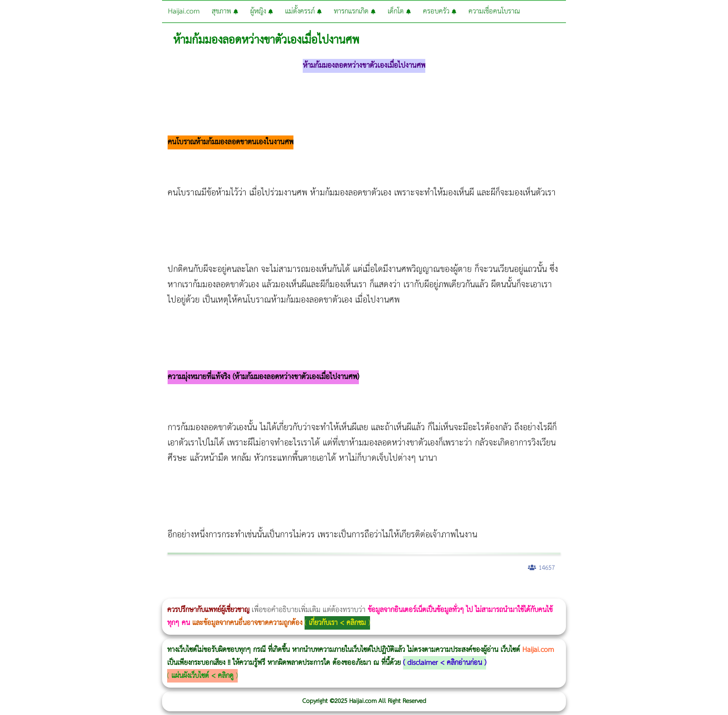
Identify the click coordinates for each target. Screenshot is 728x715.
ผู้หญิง (262, 11)
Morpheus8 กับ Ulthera (142, 592)
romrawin (285, 592)
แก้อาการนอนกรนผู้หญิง (94, 592)
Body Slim (134, 592)
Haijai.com (184, 11)
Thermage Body (234, 592)
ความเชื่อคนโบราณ (494, 11)
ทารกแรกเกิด (355, 11)
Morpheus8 (127, 592)
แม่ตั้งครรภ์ (303, 11)
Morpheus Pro (244, 592)
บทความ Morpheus (275, 592)
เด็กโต (399, 11)
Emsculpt (261, 592)
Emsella (251, 592)
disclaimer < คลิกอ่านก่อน (445, 663)
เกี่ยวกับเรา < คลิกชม (337, 623)
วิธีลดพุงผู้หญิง (166, 592)
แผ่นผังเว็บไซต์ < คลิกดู (202, 676)
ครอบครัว (440, 11)
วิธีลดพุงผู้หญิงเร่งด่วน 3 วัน (132, 592)
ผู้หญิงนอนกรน (47, 592)
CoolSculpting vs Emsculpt (171, 592)
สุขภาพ (225, 11)
